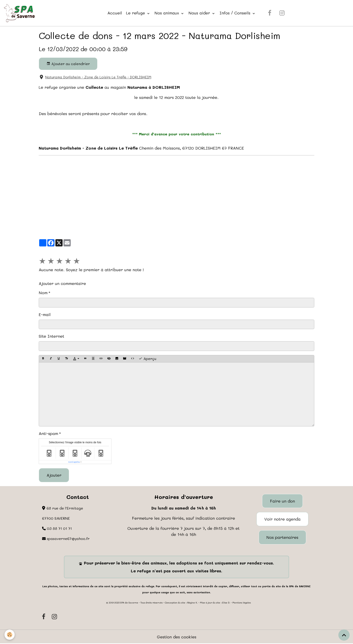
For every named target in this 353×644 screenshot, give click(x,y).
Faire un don (282, 501)
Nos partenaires (282, 537)
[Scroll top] (344, 635)
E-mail (45, 314)
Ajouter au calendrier (68, 64)
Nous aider (200, 13)
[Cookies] (10, 635)
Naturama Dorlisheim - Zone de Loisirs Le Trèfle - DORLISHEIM (98, 77)
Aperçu (147, 358)
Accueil (115, 13)
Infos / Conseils (236, 13)
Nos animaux (167, 13)
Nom (43, 293)
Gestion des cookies (177, 637)
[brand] (20, 13)
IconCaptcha (74, 462)
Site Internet (51, 336)
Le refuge (136, 13)
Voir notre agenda (282, 519)
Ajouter (54, 475)
